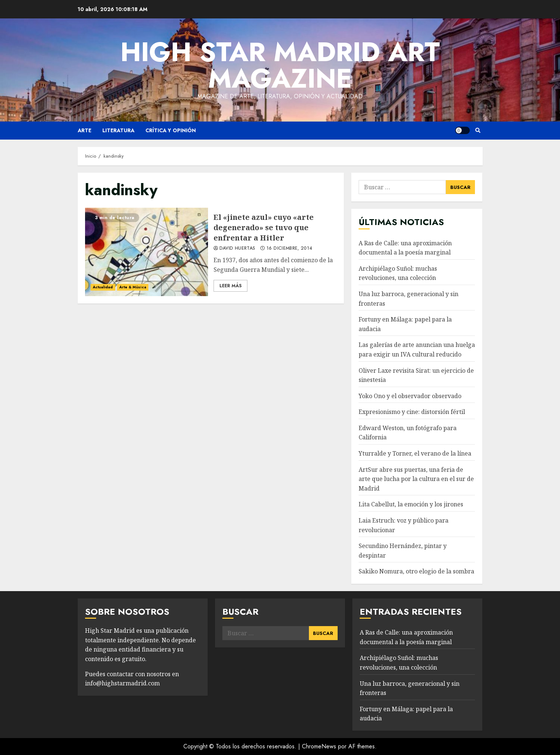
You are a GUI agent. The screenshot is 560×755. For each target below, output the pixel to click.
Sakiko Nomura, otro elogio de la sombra (416, 571)
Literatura (118, 130)
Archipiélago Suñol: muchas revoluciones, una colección (398, 273)
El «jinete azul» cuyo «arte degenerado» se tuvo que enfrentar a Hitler (147, 252)
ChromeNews (319, 746)
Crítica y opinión (171, 130)
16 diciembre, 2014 (289, 249)
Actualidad (103, 287)
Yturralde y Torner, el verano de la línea (415, 453)
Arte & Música (133, 287)
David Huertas (237, 249)
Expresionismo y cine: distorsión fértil (412, 412)
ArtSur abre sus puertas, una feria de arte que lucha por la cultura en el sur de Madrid (416, 479)
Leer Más (230, 286)
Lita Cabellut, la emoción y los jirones (411, 504)
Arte (84, 130)
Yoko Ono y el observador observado (410, 396)
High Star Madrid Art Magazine (280, 65)
